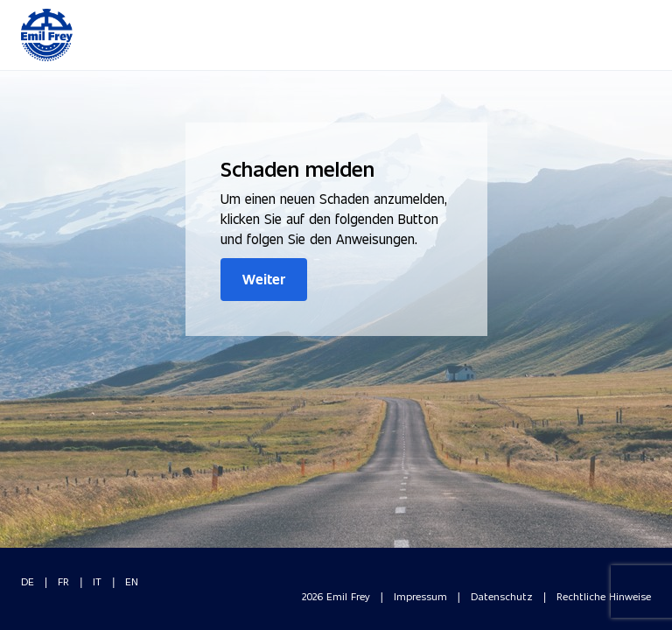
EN (132, 581)
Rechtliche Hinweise (604, 596)
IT (97, 581)
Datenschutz (502, 596)
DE (28, 581)
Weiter (264, 279)
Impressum (420, 596)
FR (63, 581)
